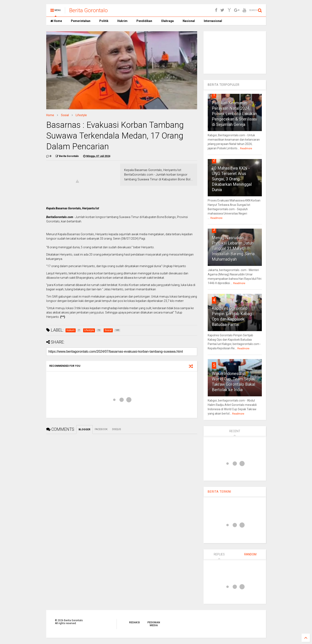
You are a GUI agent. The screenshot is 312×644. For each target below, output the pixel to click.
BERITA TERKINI (219, 492)
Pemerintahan (80, 21)
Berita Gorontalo (89, 10)
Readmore (246, 148)
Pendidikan (144, 21)
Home (56, 21)
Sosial (65, 115)
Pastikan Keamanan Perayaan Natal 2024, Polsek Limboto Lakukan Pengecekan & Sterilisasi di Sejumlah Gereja (234, 114)
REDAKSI (135, 622)
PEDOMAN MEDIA (154, 624)
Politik (104, 21)
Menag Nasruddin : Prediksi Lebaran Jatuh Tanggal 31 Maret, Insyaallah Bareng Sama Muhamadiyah (233, 248)
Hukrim (122, 21)
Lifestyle (81, 115)
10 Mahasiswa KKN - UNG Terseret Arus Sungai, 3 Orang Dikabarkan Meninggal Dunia (232, 179)
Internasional (213, 21)
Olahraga (167, 21)
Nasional (188, 21)
